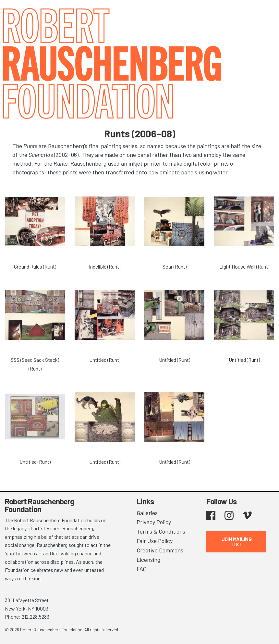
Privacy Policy (154, 522)
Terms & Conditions (161, 531)
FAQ (142, 569)
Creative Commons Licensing (160, 555)
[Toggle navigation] (266, 14)
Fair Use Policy (155, 541)
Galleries (147, 513)
